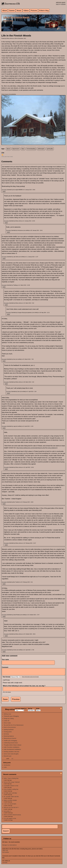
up (2, 155)
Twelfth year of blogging (10, 742)
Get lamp (6, 735)
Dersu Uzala (7, 724)
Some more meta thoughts (11, 755)
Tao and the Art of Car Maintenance (14, 726)
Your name (5, 659)
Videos (26, 11)
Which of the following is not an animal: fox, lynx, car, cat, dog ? (25, 687)
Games (12, 11)
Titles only (5, 852)
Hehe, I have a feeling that (11, 780)
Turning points (8, 733)
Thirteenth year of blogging (11, 718)
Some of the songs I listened (12, 783)
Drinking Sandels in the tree (11, 753)
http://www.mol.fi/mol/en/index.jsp (15, 453)
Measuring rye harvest (10, 740)
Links (5, 769)
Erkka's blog (44, 11)
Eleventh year (8, 757)
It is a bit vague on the (10, 820)
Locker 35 (6, 722)
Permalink (4, 190)
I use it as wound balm (10, 805)
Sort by (30, 710)
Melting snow (7, 715)
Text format (7, 678)
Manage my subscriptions (9, 846)
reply (4, 191)
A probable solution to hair (11, 787)
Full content (6, 854)
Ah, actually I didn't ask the (11, 798)
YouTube (5, 864)
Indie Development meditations (12, 751)
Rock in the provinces (10, 729)
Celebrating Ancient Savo (11, 744)
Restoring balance (9, 737)
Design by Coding (9, 720)
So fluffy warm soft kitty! (10, 794)
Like (3, 153)
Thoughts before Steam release (13, 746)
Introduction (7, 766)
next (12, 760)
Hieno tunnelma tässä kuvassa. (12, 816)
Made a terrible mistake (10, 802)
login (57, 4)
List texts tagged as (21, 710)
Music (19, 11)
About (5, 11)
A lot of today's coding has (11, 791)
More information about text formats (30, 678)
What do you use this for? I (11, 809)
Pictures (34, 11)
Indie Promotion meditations (12, 748)
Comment (5, 667)
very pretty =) (7, 812)
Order (38, 710)
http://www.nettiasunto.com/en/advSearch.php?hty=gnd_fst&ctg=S (37, 448)
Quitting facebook (9, 731)
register (63, 4)
